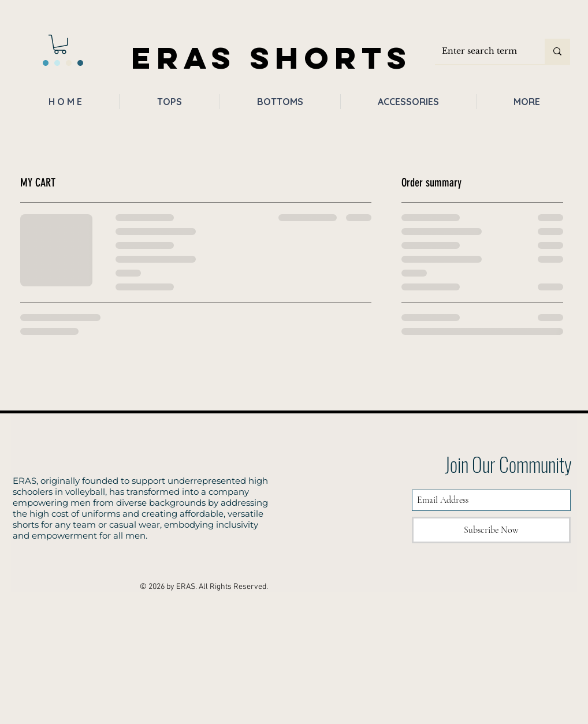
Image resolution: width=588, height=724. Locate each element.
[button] (60, 44)
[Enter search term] (481, 51)
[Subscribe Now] (491, 530)
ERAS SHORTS (271, 57)
